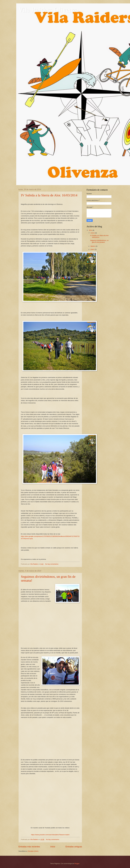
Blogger (77, 864)
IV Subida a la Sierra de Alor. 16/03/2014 (49, 195)
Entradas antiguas (74, 847)
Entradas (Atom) (33, 851)
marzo (93, 233)
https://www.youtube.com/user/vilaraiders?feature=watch (50, 835)
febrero (93, 246)
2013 (91, 253)
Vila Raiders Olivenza (49, 10)
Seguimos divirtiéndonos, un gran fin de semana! (99, 241)
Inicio (53, 847)
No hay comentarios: (52, 564)
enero (93, 249)
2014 (91, 230)
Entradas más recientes (29, 847)
